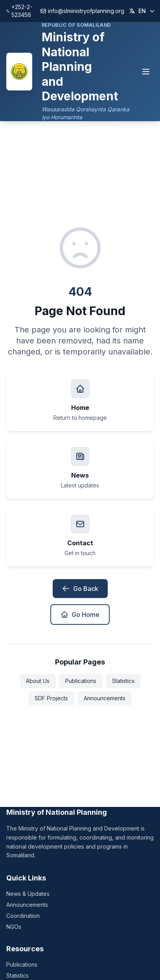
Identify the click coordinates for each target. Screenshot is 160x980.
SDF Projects (51, 698)
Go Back (80, 589)
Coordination (23, 916)
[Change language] (142, 11)
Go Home (80, 615)
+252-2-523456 (19, 11)
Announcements (105, 698)
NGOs (14, 927)
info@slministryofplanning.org (82, 11)
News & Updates (28, 894)
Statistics (123, 681)
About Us (38, 681)
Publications (81, 681)
